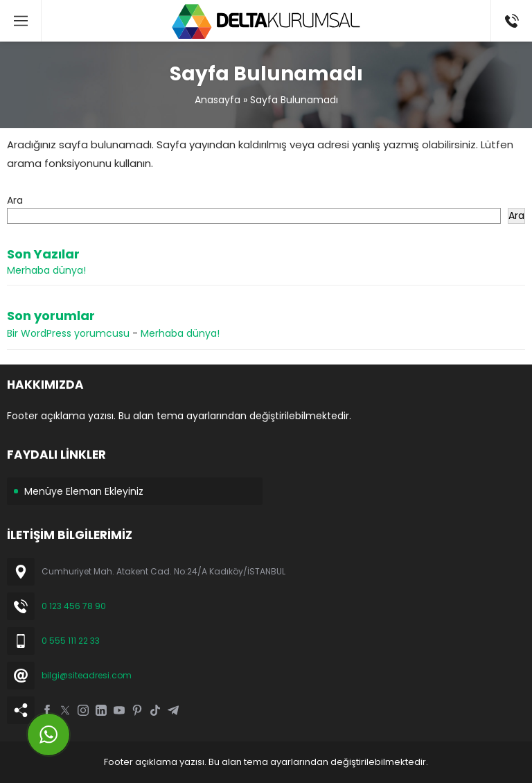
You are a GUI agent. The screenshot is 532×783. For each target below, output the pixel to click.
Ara (15, 200)
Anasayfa (218, 100)
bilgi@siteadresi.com (87, 675)
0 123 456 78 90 (74, 606)
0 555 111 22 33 (71, 641)
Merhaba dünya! (46, 270)
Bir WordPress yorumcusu (68, 333)
